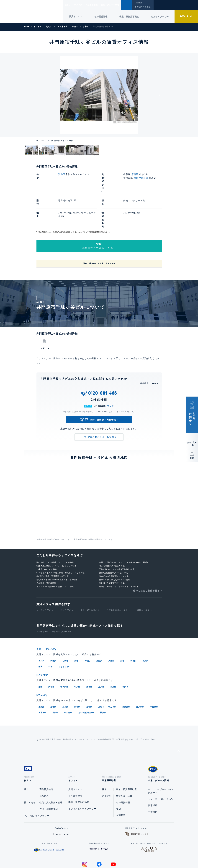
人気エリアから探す (49, 621)
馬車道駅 (42, 684)
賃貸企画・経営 (124, 768)
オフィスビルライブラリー (82, 781)
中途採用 (153, 784)
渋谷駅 (77, 678)
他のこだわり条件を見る (146, 563)
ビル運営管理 (101, 17)
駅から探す (43, 667)
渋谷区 (62, 174)
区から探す (66, 582)
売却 (118, 781)
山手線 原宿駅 (42, 604)
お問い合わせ (186, 16)
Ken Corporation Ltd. (32, 12)
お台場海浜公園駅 (86, 684)
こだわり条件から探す (117, 582)
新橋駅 (53, 678)
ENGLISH (138, 3)
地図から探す (143, 582)
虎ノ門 (41, 633)
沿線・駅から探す (89, 582)
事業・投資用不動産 (129, 17)
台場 (50, 638)
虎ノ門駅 (140, 678)
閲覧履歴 (164, 7)
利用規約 (116, 856)
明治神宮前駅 (141, 178)
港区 (40, 658)
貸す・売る (30, 774)
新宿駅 (89, 678)
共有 (192, 458)
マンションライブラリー (37, 788)
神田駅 (55, 684)
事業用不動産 (98, 5)
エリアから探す (44, 582)
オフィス (82, 5)
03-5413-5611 (99, 372)
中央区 (77, 658)
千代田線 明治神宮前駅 (62, 604)
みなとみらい (64, 638)
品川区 (101, 658)
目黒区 (113, 658)
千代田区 (64, 658)
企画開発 (121, 787)
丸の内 (145, 633)
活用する (107, 768)
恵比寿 (99, 633)
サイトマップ (133, 856)
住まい (69, 5)
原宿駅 (135, 174)
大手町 (133, 633)
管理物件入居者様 (143, 7)
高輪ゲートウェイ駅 (107, 678)
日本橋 (65, 633)
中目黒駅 (154, 678)
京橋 (76, 633)
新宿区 (89, 658)
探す (26, 761)
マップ (110, 378)
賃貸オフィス (75, 761)
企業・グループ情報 (120, 5)
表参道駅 (126, 678)
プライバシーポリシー (94, 856)
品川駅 (65, 678)
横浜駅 (103, 684)
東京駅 (41, 678)
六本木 (53, 633)
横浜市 (125, 658)
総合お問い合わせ (67, 856)
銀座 (40, 638)
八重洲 (111, 633)
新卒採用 (153, 777)
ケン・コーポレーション (161, 771)
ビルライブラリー (160, 17)
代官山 (87, 633)
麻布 (122, 633)
